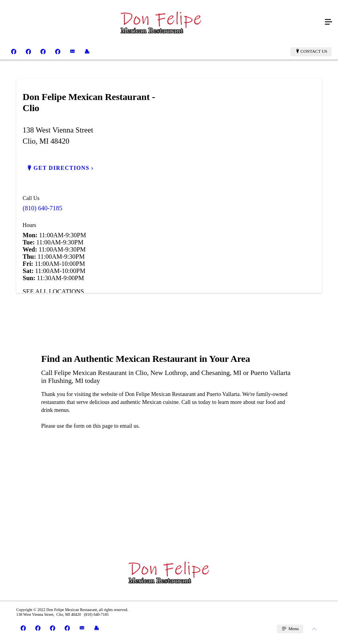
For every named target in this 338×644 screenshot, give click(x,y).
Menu (293, 629)
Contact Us (314, 51)
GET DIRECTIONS (61, 168)
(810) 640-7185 (42, 208)
